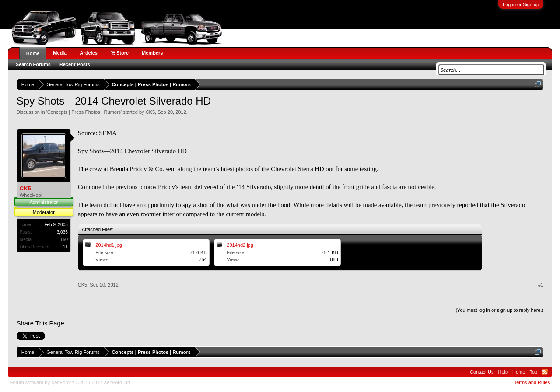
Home (33, 53)
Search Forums (33, 64)
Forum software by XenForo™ (71, 382)
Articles (89, 53)
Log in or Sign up (521, 4)
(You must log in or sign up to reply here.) (499, 310)
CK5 (150, 112)
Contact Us (482, 372)
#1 (541, 285)
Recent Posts (75, 64)
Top (533, 372)
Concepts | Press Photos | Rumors (84, 112)
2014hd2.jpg (240, 245)
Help (503, 372)
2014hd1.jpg (109, 245)
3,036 (62, 232)
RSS (545, 372)
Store (120, 53)
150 (64, 240)
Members (152, 53)
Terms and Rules (532, 382)
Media (60, 53)
